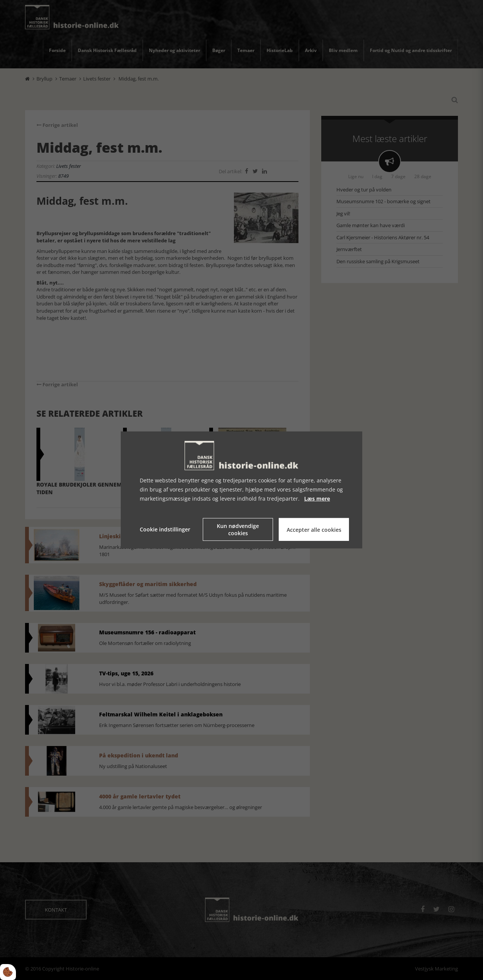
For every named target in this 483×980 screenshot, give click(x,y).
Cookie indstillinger (165, 529)
